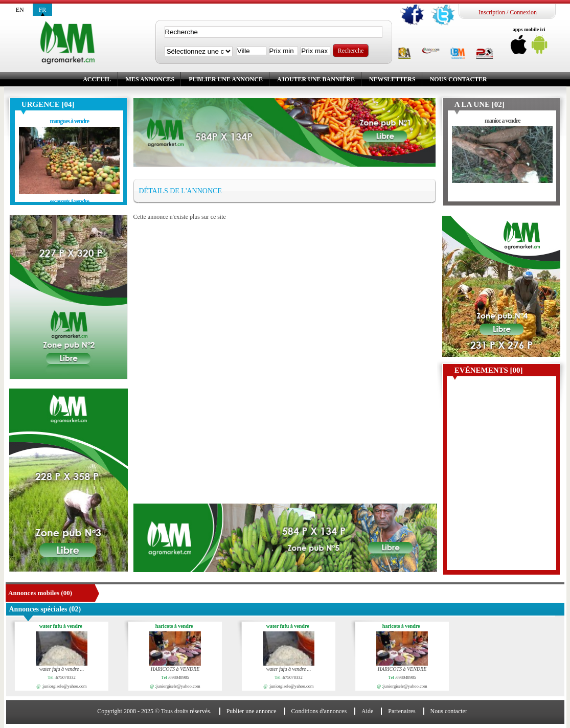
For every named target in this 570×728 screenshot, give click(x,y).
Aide (367, 711)
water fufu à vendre (62, 626)
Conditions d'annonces (319, 711)
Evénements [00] (489, 370)
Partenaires (402, 711)
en (20, 10)
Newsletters (392, 79)
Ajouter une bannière (316, 79)
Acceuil (97, 79)
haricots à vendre (176, 626)
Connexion (523, 12)
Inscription (492, 12)
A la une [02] (480, 104)
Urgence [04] (48, 104)
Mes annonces (150, 79)
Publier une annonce (226, 79)
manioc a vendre (502, 121)
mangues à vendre (70, 121)
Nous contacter (459, 79)
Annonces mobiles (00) (40, 593)
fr (43, 10)
